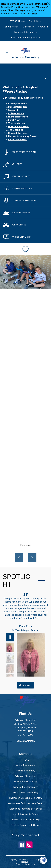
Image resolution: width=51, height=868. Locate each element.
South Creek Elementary (26, 792)
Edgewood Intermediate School (26, 809)
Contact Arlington (26, 741)
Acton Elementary (26, 765)
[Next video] (32, 558)
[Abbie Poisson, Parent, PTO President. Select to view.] (10, 658)
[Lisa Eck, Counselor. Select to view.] (10, 669)
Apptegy (31, 864)
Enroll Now (35, 21)
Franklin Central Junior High (26, 820)
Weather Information (26, 32)
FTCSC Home (17, 21)
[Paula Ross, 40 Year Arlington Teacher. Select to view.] (10, 647)
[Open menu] (7, 53)
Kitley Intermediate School (26, 814)
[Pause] (10, 637)
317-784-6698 (26, 735)
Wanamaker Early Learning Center (26, 803)
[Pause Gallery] (46, 79)
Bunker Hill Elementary (26, 782)
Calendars (28, 27)
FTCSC (26, 760)
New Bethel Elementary (26, 787)
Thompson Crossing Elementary (26, 798)
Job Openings (11, 27)
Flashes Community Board (26, 38)
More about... (26, 685)
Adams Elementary (26, 771)
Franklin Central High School (26, 825)
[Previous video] (19, 558)
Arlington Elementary (26, 776)
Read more (26, 545)
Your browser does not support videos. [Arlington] (26, 73)
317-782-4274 (26, 731)
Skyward (43, 27)
